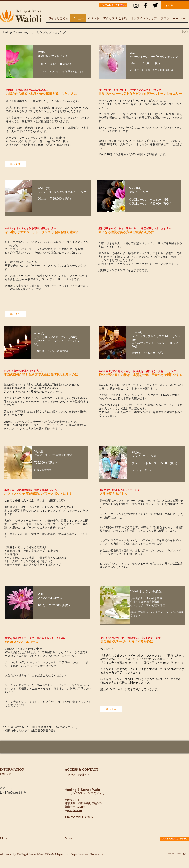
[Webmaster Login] (177, 854)
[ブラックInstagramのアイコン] (136, 5)
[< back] (177, 32)
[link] (175, 5)
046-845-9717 (85, 817)
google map (75, 810)
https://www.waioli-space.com (88, 854)
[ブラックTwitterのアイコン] (155, 5)
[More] (10, 838)
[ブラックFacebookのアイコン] (146, 5)
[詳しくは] (15, 164)
